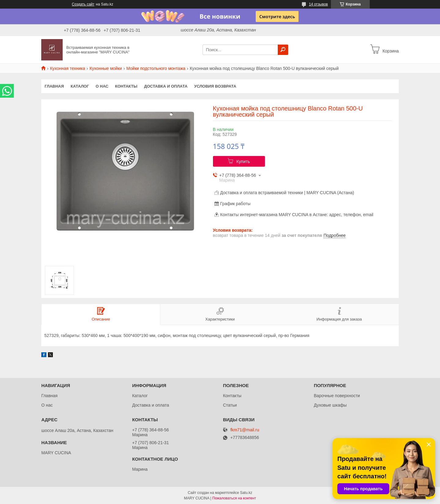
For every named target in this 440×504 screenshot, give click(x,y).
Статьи (230, 405)
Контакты (126, 86)
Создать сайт (83, 4)
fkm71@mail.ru (245, 430)
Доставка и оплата (166, 86)
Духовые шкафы (330, 405)
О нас (102, 86)
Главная (54, 86)
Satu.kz (246, 493)
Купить (243, 161)
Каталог (80, 86)
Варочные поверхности (337, 396)
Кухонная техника (67, 68)
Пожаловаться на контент (234, 498)
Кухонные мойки (106, 68)
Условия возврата (215, 86)
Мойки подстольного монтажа (156, 68)
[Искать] (283, 50)
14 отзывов (318, 4)
